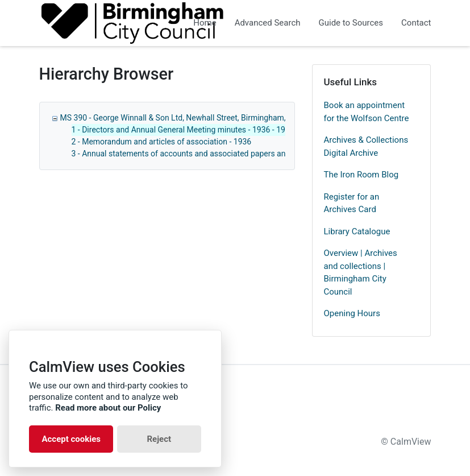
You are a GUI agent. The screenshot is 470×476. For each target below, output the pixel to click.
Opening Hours (352, 313)
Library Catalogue (357, 231)
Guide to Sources (351, 23)
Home (205, 23)
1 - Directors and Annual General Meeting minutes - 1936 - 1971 (183, 130)
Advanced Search (268, 23)
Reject (159, 439)
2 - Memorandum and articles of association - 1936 (162, 142)
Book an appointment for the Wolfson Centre (367, 112)
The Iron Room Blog (361, 175)
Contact (416, 23)
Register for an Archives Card (352, 203)
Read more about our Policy (108, 408)
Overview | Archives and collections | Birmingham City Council (361, 272)
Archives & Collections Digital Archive (366, 146)
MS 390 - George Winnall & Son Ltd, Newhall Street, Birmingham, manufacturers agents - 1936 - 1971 (237, 118)
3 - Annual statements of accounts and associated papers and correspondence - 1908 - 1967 (235, 154)
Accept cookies (71, 439)
